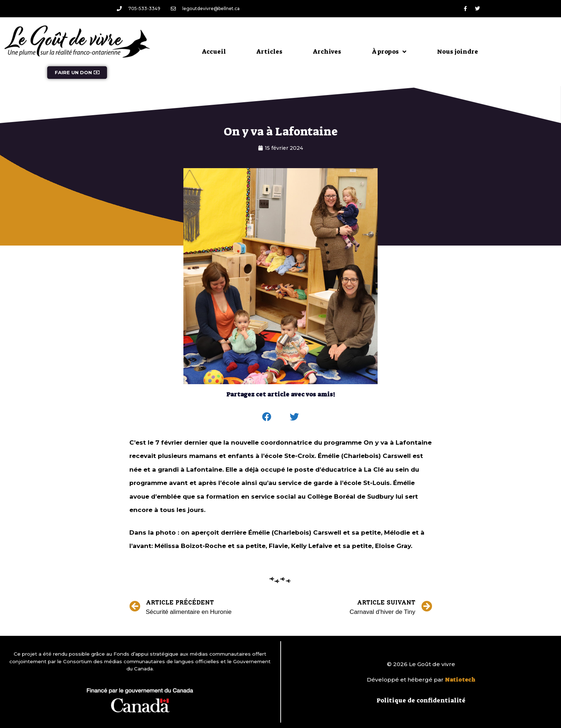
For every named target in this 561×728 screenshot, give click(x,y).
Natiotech (460, 680)
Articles (270, 51)
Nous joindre (458, 51)
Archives (327, 51)
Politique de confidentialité (421, 700)
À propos (389, 52)
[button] (267, 417)
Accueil (214, 51)
